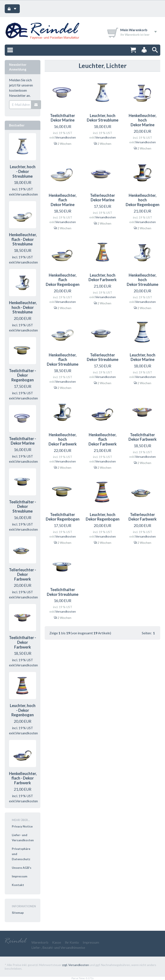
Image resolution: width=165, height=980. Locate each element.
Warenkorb (40, 942)
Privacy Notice (22, 826)
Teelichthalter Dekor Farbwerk (143, 437)
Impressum (20, 876)
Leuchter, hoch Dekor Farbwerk (103, 277)
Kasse (57, 942)
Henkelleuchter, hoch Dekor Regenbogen (143, 200)
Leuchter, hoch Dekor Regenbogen (103, 517)
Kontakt (18, 885)
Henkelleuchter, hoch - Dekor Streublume (23, 307)
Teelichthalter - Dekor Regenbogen (23, 375)
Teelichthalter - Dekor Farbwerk (23, 642)
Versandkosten (66, 137)
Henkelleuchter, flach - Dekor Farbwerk (23, 778)
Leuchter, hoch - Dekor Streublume (23, 171)
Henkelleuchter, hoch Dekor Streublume (143, 280)
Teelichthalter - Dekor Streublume (23, 506)
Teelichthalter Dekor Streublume (63, 592)
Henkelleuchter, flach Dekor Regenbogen (63, 280)
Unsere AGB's (22, 868)
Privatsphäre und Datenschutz (21, 854)
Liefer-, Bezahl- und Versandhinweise (58, 947)
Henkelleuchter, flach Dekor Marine (63, 200)
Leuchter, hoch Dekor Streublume (103, 118)
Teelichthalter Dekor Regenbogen (63, 517)
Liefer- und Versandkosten (23, 837)
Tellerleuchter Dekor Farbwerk (143, 517)
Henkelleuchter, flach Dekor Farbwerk (103, 439)
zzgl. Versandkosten (76, 965)
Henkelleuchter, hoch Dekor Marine (143, 120)
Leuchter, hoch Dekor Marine (143, 357)
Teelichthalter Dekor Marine (63, 118)
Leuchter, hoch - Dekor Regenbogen (23, 710)
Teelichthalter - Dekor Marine (23, 441)
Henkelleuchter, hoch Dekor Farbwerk (63, 439)
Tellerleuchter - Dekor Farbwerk (23, 574)
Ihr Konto (72, 942)
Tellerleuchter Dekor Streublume (103, 357)
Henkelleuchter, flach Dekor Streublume (63, 360)
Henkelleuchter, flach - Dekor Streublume (23, 239)
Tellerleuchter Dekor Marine (102, 198)
